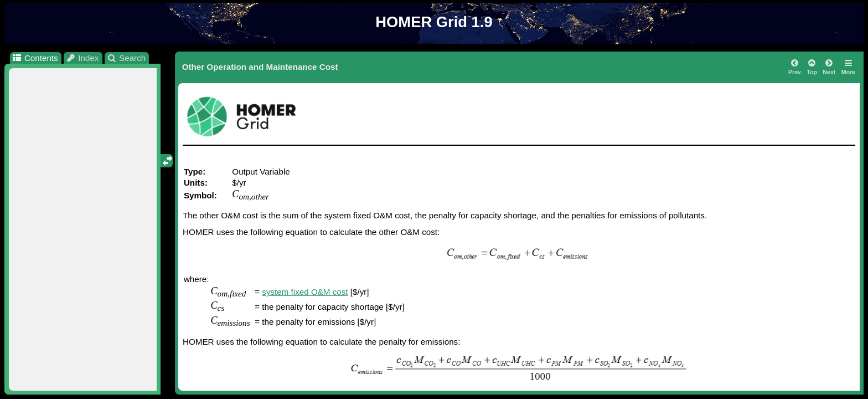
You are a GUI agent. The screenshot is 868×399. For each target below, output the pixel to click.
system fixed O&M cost (305, 292)
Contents (35, 58)
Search (126, 58)
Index (82, 58)
